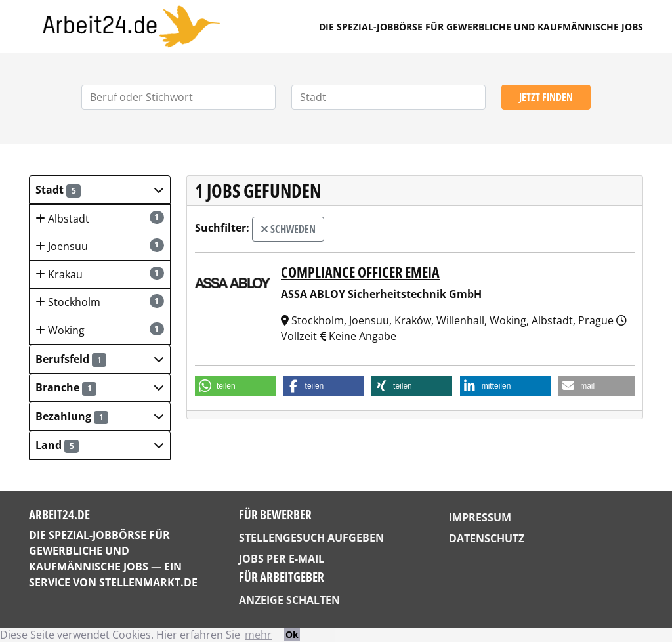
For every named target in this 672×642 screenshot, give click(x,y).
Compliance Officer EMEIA (360, 272)
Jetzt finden (546, 97)
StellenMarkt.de (148, 582)
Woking (100, 330)
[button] (100, 190)
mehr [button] (258, 635)
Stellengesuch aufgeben (311, 538)
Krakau (100, 274)
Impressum (480, 517)
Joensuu (100, 246)
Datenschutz (487, 538)
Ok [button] (292, 634)
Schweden (288, 229)
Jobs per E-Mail (282, 559)
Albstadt (100, 218)
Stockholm (100, 302)
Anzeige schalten (289, 600)
